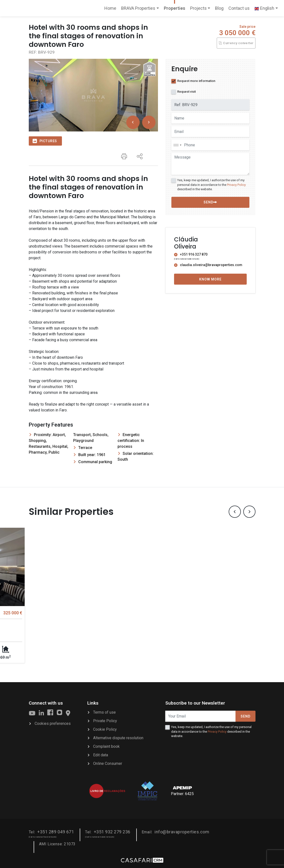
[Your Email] (201, 715)
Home (111, 10)
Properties (175, 8)
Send (245, 716)
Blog (219, 8)
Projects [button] (198, 8)
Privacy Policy (236, 185)
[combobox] (210, 145)
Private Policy (105, 720)
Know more (210, 279)
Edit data (101, 754)
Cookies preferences (53, 723)
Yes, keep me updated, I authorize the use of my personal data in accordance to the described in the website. (211, 185)
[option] (93, 95)
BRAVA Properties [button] (138, 8)
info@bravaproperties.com (182, 831)
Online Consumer (108, 763)
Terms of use (104, 712)
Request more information (196, 81)
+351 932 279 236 (112, 831)
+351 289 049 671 (56, 831)
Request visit (186, 92)
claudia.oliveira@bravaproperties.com (208, 265)
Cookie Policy (105, 729)
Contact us (239, 8)
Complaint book (106, 746)
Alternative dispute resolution (118, 737)
